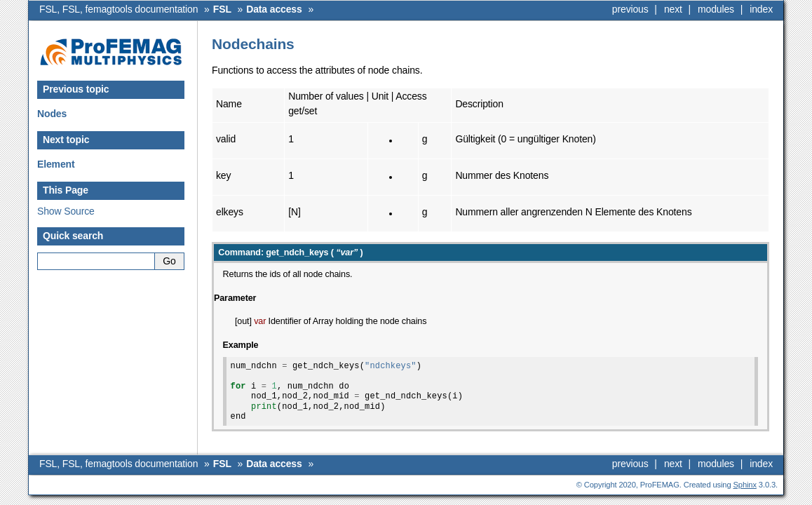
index (761, 9)
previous (630, 9)
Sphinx (745, 485)
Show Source (66, 211)
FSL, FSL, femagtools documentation (119, 9)
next (673, 9)
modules (716, 9)
